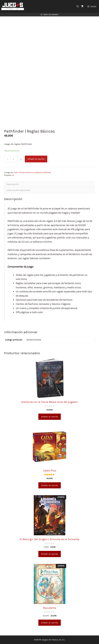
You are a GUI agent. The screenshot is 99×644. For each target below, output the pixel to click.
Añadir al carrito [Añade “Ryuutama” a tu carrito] (50, 623)
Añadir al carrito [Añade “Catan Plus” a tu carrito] (50, 485)
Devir (16, 172)
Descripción (13, 184)
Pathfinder (47, 172)
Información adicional (18, 190)
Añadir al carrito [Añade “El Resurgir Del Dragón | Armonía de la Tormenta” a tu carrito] (50, 554)
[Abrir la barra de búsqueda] (78, 6)
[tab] (49, 184)
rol (13, 175)
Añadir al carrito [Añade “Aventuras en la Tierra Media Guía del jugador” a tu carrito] (50, 417)
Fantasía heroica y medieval (30, 172)
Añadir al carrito (36, 159)
